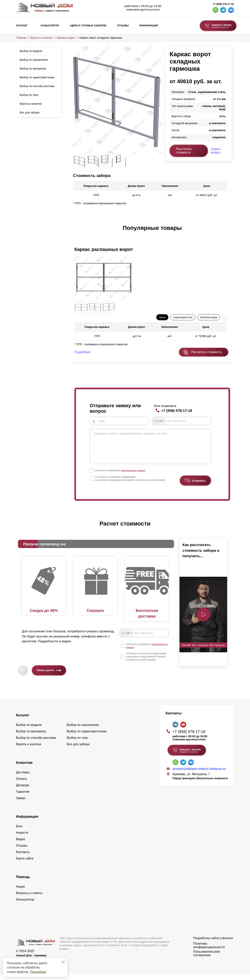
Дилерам (23, 791)
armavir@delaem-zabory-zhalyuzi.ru (199, 774)
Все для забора (30, 112)
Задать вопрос (216, 151)
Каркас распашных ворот (104, 249)
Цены (162, 317)
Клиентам (24, 768)
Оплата (21, 784)
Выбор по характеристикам (37, 77)
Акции (20, 892)
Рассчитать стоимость (184, 151)
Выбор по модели (31, 51)
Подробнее (38, 972)
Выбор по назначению (34, 60)
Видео (21, 845)
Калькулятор (50, 26)
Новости (22, 838)
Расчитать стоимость (207, 352)
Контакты (23, 858)
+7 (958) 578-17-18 (223, 4)
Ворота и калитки (42, 38)
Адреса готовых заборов (88, 26)
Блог (19, 832)
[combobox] (159, 421)
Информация (149, 26)
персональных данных (133, 476)
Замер (21, 804)
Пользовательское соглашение (207, 959)
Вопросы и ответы (29, 899)
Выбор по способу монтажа (37, 86)
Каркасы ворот (66, 38)
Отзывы (123, 26)
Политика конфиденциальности (209, 951)
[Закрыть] (63, 962)
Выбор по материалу (33, 69)
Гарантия (23, 797)
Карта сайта (25, 864)
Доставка (23, 778)
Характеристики (183, 317)
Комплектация (209, 317)
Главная (21, 38)
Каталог (22, 26)
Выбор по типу (29, 95)
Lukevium (227, 944)
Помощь (23, 883)
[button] (75, 232)
